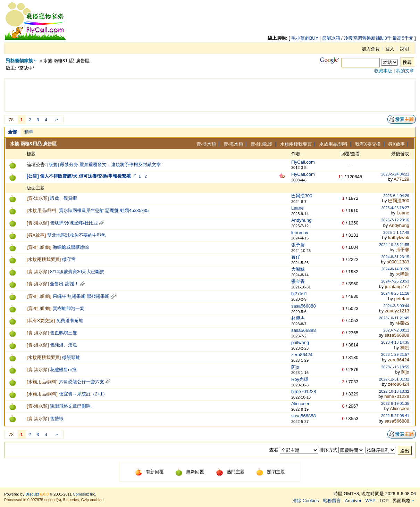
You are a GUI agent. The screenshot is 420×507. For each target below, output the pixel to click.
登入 (390, 49)
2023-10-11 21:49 (394, 318)
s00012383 (398, 262)
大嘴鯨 (298, 269)
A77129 (401, 179)
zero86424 (302, 355)
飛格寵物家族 (19, 61)
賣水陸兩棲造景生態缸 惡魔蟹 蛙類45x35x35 (104, 210)
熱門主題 (230, 472)
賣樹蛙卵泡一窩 (69, 308)
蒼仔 (296, 257)
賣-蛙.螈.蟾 (262, 144)
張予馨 (298, 245)
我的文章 (405, 71)
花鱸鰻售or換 (63, 370)
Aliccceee (301, 404)
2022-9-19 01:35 (395, 403)
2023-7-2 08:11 (396, 330)
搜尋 (407, 62)
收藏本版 (383, 71)
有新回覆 (149, 472)
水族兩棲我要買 (296, 144)
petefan (402, 299)
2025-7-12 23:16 (395, 220)
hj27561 (299, 293)
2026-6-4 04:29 (396, 196)
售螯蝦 (57, 419)
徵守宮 (69, 259)
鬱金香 (298, 281)
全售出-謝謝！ (64, 284)
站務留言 (332, 501)
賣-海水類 (233, 144)
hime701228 (304, 391)
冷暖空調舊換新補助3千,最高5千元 (379, 38)
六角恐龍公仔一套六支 (82, 382)
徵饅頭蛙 (71, 357)
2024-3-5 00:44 (396, 306)
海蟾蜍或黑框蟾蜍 (71, 247)
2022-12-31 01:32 (394, 379)
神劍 (405, 348)
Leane (297, 208)
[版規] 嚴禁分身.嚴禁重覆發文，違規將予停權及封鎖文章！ (106, 165)
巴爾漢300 (302, 196)
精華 (29, 132)
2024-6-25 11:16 (395, 293)
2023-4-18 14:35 (395, 342)
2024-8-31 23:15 (395, 257)
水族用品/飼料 (334, 144)
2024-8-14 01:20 (395, 269)
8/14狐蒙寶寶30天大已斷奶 (77, 272)
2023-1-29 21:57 (395, 354)
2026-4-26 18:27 (395, 208)
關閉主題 (271, 472)
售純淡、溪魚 (64, 345)
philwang (300, 342)
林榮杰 (298, 318)
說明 (404, 49)
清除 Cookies (306, 501)
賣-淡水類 (206, 144)
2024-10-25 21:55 (394, 245)
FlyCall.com (303, 162)
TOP (384, 501)
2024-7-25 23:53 (395, 281)
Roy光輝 (300, 379)
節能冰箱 (331, 38)
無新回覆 (190, 472)
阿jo (295, 367)
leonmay (300, 233)
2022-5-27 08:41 (395, 416)
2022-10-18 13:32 (394, 391)
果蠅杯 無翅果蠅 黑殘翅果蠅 (81, 296)
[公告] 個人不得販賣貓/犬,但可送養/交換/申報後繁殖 (79, 176)
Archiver (353, 501)
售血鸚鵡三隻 (64, 333)
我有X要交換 (368, 144)
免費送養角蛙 (70, 321)
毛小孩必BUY (305, 38)
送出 (405, 451)
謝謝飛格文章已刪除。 (73, 406)
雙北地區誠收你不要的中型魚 (77, 235)
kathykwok (399, 238)
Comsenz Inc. (85, 494)
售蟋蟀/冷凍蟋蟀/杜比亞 (74, 223)
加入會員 (371, 49)
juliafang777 (397, 287)
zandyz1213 (397, 311)
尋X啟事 (396, 144)
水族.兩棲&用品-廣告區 (33, 144)
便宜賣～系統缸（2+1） (83, 394)
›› (57, 119)
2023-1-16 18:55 (395, 367)
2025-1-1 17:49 (396, 232)
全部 (12, 132)
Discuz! (32, 494)
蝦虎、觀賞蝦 (64, 198)
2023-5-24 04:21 (395, 174)
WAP (371, 501)
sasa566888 (304, 306)
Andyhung (301, 220)
